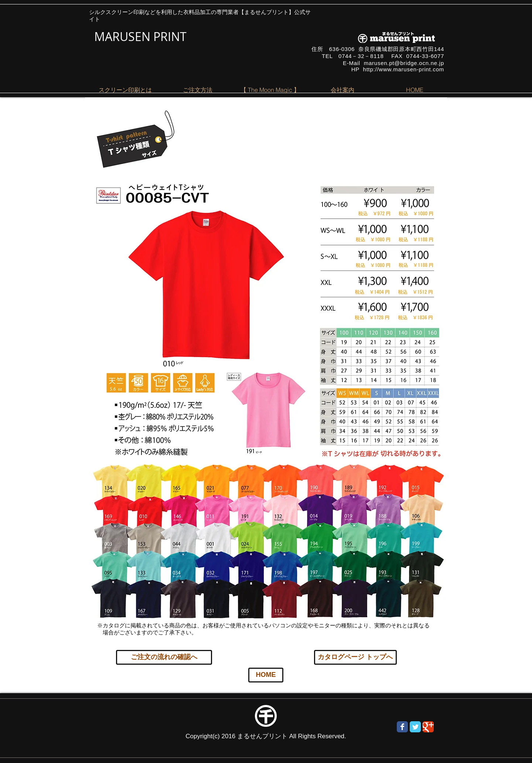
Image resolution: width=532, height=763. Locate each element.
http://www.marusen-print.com (404, 69)
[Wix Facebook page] (402, 727)
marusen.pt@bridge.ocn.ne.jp (404, 63)
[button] (125, 90)
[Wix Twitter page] (415, 727)
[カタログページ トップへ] (355, 657)
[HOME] (266, 675)
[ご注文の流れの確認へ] (164, 657)
